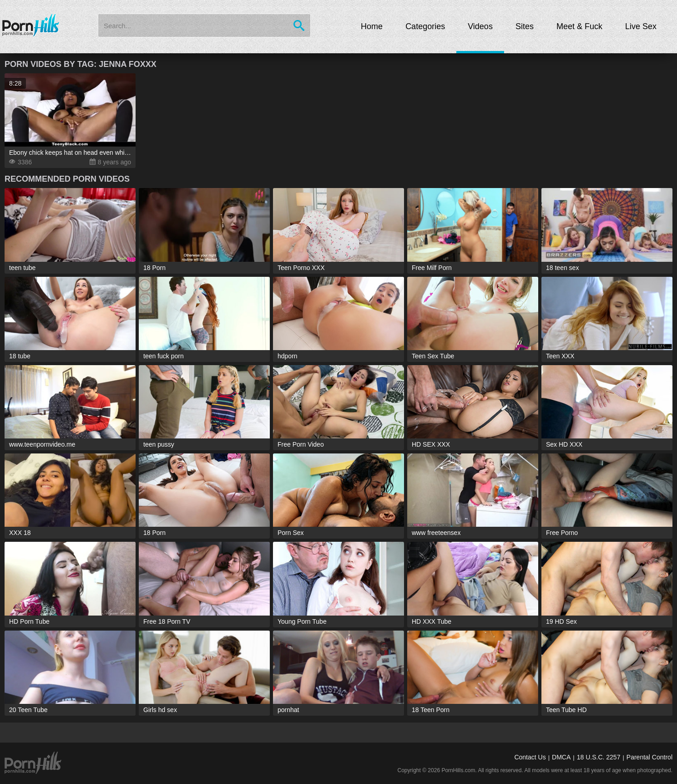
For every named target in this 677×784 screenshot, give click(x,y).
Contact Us (530, 757)
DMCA (561, 757)
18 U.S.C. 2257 (599, 757)
